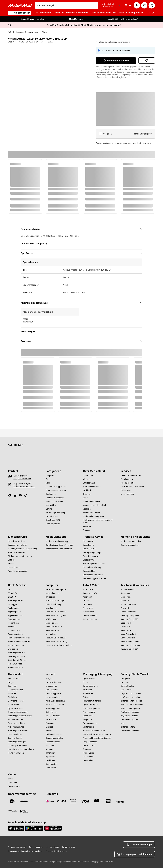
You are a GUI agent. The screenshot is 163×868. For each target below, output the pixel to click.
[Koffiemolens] (51, 712)
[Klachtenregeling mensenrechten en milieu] (100, 521)
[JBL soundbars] (14, 630)
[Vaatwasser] (50, 723)
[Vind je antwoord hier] (22, 479)
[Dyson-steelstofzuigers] (18, 712)
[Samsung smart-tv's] (16, 653)
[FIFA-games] (125, 679)
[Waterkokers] (51, 719)
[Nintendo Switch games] (130, 708)
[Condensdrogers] (15, 738)
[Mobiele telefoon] (128, 589)
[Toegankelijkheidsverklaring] (57, 851)
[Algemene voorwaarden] (17, 847)
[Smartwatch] (126, 627)
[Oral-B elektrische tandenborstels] (97, 734)
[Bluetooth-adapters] (16, 668)
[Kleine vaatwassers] (16, 753)
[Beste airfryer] (89, 560)
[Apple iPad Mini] (52, 623)
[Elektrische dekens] (16, 701)
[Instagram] (16, 495)
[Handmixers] (51, 753)
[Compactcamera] (90, 615)
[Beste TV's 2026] (90, 549)
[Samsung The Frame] (17, 656)
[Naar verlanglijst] (144, 5)
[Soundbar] (12, 627)
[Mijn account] (137, 5)
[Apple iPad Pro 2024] (54, 627)
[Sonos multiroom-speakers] (19, 642)
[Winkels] (86, 479)
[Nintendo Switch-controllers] (132, 705)
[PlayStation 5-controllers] (131, 693)
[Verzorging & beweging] (55, 513)
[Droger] (11, 682)
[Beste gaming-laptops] (92, 552)
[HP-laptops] (50, 597)
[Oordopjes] (12, 604)
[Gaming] (49, 509)
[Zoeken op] (39, 5)
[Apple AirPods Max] (16, 615)
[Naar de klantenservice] (18, 571)
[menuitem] (36, 13)
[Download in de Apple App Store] (59, 549)
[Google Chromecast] (16, 645)
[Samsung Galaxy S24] (129, 649)
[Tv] (47, 479)
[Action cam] (87, 597)
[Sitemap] (86, 530)
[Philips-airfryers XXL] (54, 682)
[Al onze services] (127, 494)
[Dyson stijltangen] (90, 705)
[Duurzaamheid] (89, 483)
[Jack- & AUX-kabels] (16, 664)
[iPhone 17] (125, 601)
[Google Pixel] (126, 623)
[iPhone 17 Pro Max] (128, 604)
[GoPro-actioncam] (90, 619)
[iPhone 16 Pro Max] (128, 612)
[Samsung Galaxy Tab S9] (56, 612)
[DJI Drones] (87, 604)
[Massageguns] (89, 712)
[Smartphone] (126, 593)
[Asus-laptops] (51, 608)
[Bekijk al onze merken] (130, 545)
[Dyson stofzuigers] (16, 708)
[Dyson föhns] (88, 716)
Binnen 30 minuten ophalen (32, 19)
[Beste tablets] (89, 545)
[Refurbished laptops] (54, 604)
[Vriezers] (49, 731)
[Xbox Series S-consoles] (130, 731)
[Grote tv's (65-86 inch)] (17, 660)
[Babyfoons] (88, 719)
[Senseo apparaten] (53, 708)
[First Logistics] (24, 811)
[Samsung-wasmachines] (18, 731)
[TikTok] (27, 495)
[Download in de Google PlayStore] (59, 545)
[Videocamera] (88, 612)
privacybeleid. (121, 77)
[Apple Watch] (126, 630)
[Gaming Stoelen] (127, 686)
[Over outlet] (13, 783)
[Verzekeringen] (127, 479)
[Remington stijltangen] (92, 701)
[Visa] (85, 801)
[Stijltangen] (88, 697)
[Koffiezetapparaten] (54, 693)
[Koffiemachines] (52, 690)
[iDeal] (50, 801)
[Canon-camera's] (90, 593)
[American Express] (108, 801)
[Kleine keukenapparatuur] (56, 487)
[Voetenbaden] (89, 727)
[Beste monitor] (89, 541)
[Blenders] (49, 749)
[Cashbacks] (88, 490)
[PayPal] (62, 801)
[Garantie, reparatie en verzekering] (22, 549)
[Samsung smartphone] (130, 615)
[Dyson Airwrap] (89, 679)
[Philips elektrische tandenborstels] (97, 738)
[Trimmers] (87, 749)
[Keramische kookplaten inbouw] (21, 749)
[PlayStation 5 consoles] (130, 712)
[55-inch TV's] (13, 593)
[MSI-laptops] (51, 619)
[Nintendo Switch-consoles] (131, 701)
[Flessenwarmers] (90, 723)
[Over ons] (87, 494)
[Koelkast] (49, 727)
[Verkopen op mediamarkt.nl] (94, 505)
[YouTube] (21, 495)
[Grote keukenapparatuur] (56, 490)
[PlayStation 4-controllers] (131, 697)
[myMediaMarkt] (89, 475)
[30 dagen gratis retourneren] (20, 556)
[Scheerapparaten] (90, 686)
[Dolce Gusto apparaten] (55, 701)
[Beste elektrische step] (92, 567)
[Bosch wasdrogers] (16, 734)
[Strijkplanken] (14, 697)
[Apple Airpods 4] (14, 612)
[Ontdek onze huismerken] (131, 541)
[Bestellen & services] (16, 541)
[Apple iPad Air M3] (53, 630)
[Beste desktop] (89, 571)
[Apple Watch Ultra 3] (129, 634)
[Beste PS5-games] (90, 556)
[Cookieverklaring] (53, 847)
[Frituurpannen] (51, 686)
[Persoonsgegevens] (36, 847)
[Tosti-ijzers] (50, 760)
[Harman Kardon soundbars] (19, 638)
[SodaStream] (51, 768)
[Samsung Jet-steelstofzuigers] (20, 716)
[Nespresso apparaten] (55, 705)
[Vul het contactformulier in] (24, 486)
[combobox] (69, 5)
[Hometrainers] (89, 760)
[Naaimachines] (14, 705)
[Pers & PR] (87, 526)
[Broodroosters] (52, 764)
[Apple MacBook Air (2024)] (56, 615)
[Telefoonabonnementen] (131, 475)
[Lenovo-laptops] (52, 593)
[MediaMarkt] (20, 5)
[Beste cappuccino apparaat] (94, 564)
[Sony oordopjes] (15, 619)
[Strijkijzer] (12, 693)
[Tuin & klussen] (52, 516)
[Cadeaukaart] (126, 490)
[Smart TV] (12, 597)
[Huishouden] (51, 494)
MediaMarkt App (76, 19)
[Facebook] (11, 495)
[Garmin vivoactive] (128, 638)
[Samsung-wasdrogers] (17, 742)
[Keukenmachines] (53, 742)
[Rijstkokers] (50, 757)
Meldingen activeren (116, 61)
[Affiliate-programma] (91, 513)
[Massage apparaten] (91, 708)
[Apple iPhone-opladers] (130, 642)
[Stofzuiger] (12, 686)
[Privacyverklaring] (69, 847)
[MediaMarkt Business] (92, 487)
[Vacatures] (87, 509)
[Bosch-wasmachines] (16, 723)
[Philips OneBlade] (90, 742)
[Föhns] (86, 682)
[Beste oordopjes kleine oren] (95, 578)
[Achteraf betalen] (120, 802)
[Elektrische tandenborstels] (94, 731)
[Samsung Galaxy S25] (129, 619)
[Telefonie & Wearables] (55, 498)
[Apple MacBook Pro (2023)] (56, 642)
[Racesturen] (125, 682)
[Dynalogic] (12, 811)
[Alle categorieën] (20, 13)
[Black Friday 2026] (53, 520)
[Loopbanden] (88, 757)
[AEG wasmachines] (16, 719)
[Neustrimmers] (89, 745)
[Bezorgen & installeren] (17, 545)
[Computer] (50, 475)
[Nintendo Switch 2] (128, 727)
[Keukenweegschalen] (54, 738)
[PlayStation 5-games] (129, 716)
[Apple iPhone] (126, 597)
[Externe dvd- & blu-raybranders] (59, 645)
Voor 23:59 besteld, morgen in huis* (123, 19)
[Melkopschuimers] (53, 716)
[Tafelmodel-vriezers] (54, 734)
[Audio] (48, 483)
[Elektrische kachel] (15, 690)
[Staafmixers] (51, 745)
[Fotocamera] (88, 589)
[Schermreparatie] (128, 483)
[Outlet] (86, 498)
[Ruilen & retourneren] (17, 552)
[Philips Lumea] (89, 753)
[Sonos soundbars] (15, 634)
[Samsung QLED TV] (16, 601)
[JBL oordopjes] (14, 623)
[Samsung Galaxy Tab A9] (56, 638)
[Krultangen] (88, 690)
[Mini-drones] (88, 608)
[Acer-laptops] (51, 634)
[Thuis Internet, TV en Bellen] (132, 487)
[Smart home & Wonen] (55, 501)
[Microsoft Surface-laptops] (56, 601)
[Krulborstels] (88, 693)
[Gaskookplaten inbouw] (18, 745)
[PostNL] (12, 801)
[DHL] (24, 801)
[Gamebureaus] (127, 690)
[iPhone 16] (125, 608)
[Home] (10, 32)
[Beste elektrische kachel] (93, 575)
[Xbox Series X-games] (129, 719)
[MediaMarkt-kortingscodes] (94, 516)
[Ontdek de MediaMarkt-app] (57, 541)
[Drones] (86, 601)
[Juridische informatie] (91, 501)
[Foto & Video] (51, 505)
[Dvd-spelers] (13, 649)
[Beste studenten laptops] (56, 589)
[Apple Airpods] (14, 608)
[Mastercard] (97, 801)
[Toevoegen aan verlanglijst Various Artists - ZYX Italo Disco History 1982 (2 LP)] (147, 61)
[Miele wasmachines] (16, 727)
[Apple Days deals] (53, 524)
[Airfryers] (49, 679)
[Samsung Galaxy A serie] (130, 645)
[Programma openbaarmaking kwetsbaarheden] (26, 851)
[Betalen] (11, 560)
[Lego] (123, 723)
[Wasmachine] (13, 679)
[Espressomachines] (53, 697)
